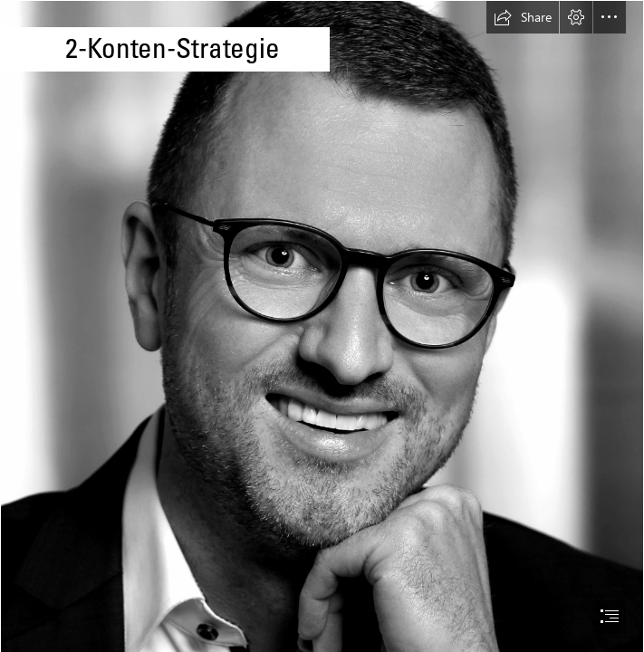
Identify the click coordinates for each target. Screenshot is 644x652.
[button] (523, 17)
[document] (322, 326)
